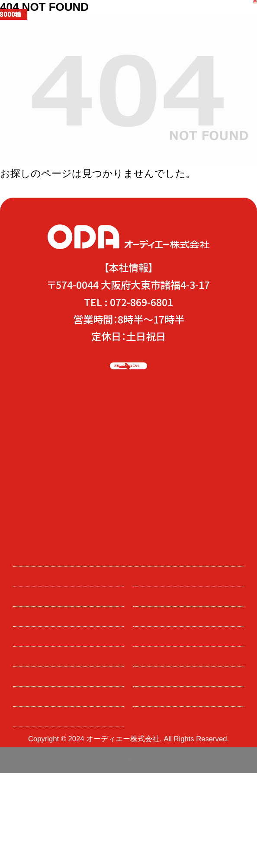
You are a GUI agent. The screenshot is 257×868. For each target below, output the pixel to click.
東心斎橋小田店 (48, 708)
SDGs (150, 648)
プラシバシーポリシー (58, 748)
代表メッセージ (47, 628)
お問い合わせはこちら (120, 370)
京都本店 (156, 688)
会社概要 (36, 728)
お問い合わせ (164, 668)
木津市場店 (40, 688)
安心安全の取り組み (56, 648)
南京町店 (156, 708)
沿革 (148, 728)
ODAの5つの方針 (51, 607)
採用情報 (36, 668)
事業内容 (156, 628)
